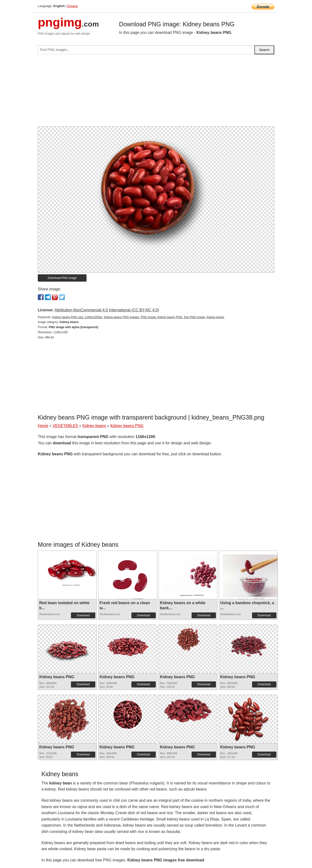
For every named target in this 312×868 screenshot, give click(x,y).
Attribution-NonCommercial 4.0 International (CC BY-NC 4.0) (107, 310)
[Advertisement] (156, 92)
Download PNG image (62, 278)
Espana (73, 6)
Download (83, 615)
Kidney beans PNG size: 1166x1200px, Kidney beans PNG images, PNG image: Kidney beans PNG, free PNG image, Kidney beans (138, 317)
